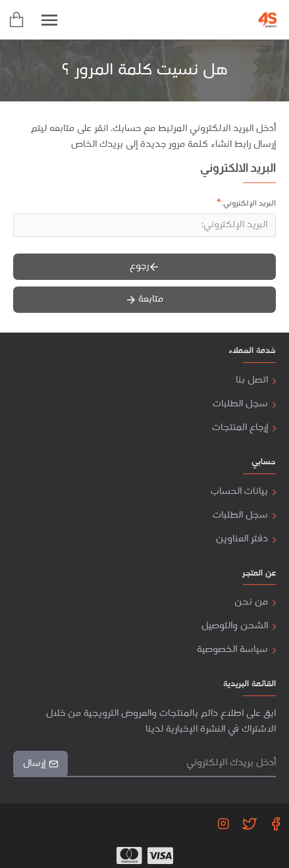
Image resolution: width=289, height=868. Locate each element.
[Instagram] (223, 823)
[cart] (16, 20)
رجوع (139, 266)
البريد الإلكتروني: (249, 203)
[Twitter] (250, 823)
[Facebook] (276, 823)
